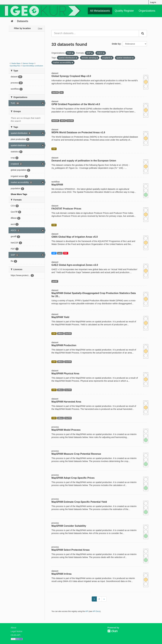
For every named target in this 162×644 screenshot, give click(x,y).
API (87, 611)
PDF (66, 253)
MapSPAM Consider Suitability (69, 526)
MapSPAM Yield (60, 317)
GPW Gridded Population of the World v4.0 (76, 104)
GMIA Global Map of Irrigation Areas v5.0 (75, 237)
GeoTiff (55, 92)
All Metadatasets (100, 11)
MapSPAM (57, 185)
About (14, 628)
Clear (40, 28)
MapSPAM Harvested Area (66, 402)
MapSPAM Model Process (66, 430)
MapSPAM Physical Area (65, 374)
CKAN (112, 631)
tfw (61, 92)
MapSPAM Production (64, 345)
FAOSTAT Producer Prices (66, 209)
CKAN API (16, 635)
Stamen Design (28, 63)
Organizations (147, 11)
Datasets (23, 21)
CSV (54, 149)
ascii (60, 253)
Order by (116, 44)
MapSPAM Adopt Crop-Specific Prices (73, 478)
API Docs (96, 611)
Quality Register (124, 11)
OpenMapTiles (15, 66)
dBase (60, 333)
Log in (153, 2)
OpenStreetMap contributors (33, 66)
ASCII (63, 121)
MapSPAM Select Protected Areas (71, 550)
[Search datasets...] (95, 33)
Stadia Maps (16, 63)
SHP (54, 253)
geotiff (55, 281)
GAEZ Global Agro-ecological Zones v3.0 (75, 265)
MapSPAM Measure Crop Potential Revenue (76, 454)
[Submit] (143, 33)
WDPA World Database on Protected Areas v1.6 (78, 132)
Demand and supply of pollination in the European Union (84, 161)
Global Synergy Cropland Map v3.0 (71, 76)
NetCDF (55, 121)
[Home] (12, 21)
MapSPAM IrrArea (61, 574)
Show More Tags (19, 194)
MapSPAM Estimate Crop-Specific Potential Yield (79, 502)
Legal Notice (17, 631)
